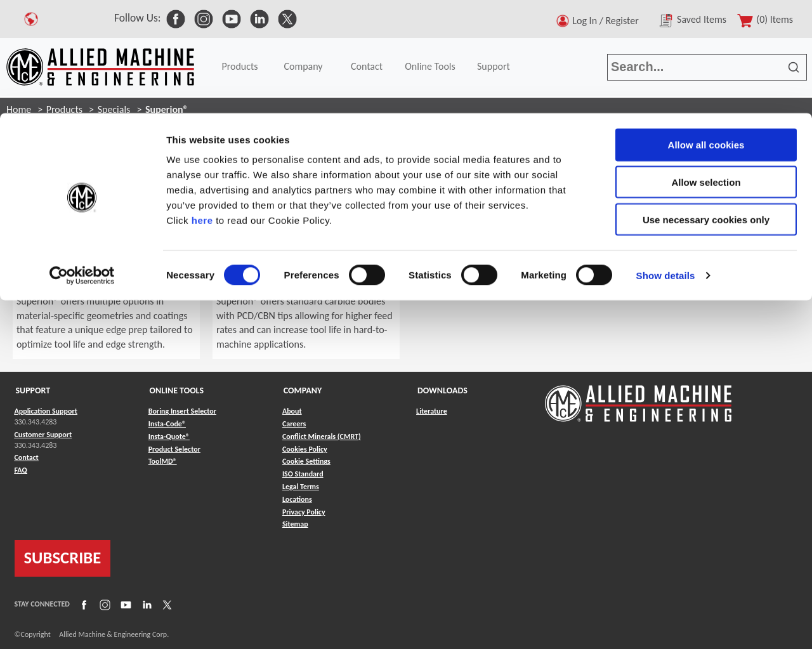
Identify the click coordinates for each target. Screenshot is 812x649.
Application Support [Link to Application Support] (46, 411)
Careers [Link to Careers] (294, 424)
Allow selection (706, 69)
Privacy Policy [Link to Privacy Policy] (304, 512)
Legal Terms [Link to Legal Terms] (301, 487)
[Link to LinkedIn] (145, 605)
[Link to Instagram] (103, 605)
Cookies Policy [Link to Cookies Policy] (305, 449)
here (202, 107)
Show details (666, 162)
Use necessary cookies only (706, 106)
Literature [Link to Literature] (432, 411)
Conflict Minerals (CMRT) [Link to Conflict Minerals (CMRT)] (322, 436)
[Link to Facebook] (82, 605)
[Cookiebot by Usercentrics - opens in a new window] (82, 162)
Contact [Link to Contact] (27, 457)
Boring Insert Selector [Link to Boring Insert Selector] (182, 411)
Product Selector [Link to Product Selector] (174, 449)
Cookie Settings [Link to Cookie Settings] (306, 461)
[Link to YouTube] (124, 605)
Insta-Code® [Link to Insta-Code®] (167, 424)
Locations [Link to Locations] (297, 499)
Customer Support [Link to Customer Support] (43, 435)
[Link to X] (166, 605)
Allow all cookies (706, 31)
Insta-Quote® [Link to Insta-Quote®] (169, 436)
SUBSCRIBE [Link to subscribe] (63, 558)
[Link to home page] (638, 397)
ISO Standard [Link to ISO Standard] (303, 474)
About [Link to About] (292, 411)
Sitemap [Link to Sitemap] (295, 524)
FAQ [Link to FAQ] (21, 470)
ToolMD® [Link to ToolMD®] (163, 461)
